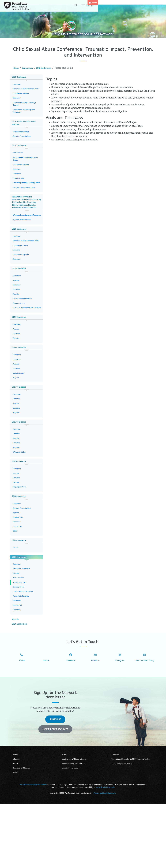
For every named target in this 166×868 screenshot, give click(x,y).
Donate (161, 3)
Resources (17, 656)
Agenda (16, 310)
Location (17, 277)
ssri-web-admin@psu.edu (105, 851)
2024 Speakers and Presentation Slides (27, 168)
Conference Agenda (21, 98)
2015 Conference (20, 507)
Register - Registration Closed (25, 201)
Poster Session (19, 189)
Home (17, 68)
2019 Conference (20, 352)
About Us (17, 822)
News (65, 817)
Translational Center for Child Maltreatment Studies (129, 823)
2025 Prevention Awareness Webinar (26, 129)
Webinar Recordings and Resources (23, 236)
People (16, 826)
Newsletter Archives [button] (55, 791)
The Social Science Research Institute (33, 848)
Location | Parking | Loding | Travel (25, 195)
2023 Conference (20, 252)
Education (116, 817)
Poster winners (19, 335)
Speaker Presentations (23, 144)
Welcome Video (20, 497)
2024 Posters (18, 161)
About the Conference (22, 621)
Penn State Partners (21, 651)
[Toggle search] (136, 7)
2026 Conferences (21, 681)
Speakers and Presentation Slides (24, 91)
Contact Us (18, 577)
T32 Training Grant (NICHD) (123, 829)
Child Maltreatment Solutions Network (83, 33)
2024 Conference (20, 153)
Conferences (30, 68)
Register (16, 325)
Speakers (17, 315)
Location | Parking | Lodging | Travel (25, 109)
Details (16, 599)
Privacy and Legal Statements (105, 857)
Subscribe (55, 781)
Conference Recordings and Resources (25, 117)
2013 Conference (20, 591)
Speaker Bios (18, 567)
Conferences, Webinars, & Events (76, 822)
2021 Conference (20, 297)
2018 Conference (20, 385)
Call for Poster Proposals (23, 330)
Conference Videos (21, 272)
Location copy (19, 412)
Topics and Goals (20, 636)
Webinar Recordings (22, 139)
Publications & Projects (22, 831)
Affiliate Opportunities (71, 831)
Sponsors (17, 103)
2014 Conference (20, 544)
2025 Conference (20, 77)
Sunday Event (19, 641)
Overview (17, 85)
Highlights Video (20, 534)
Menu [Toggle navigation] (147, 7)
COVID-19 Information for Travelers (24, 341)
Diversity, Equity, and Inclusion (75, 826)
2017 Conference (20, 427)
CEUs (15, 581)
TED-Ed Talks (19, 631)
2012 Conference (48, 68)
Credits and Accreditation (24, 646)
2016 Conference (20, 464)
